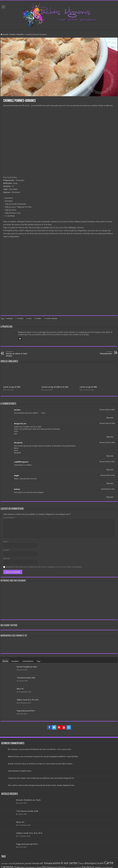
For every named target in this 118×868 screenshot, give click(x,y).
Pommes (38, 319)
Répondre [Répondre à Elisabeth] (110, 456)
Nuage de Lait (20, 424)
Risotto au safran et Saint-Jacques (20, 354)
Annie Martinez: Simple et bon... (20, 771)
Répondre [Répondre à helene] (110, 497)
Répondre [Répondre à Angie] (110, 483)
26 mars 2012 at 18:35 (107, 410)
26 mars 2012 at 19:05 (107, 423)
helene (17, 489)
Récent (5, 661)
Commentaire (9, 518)
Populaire (15, 661)
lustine (17, 410)
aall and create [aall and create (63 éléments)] (7, 864)
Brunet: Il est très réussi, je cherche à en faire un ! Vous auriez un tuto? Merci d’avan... (41, 764)
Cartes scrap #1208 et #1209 (55, 387)
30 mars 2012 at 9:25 (108, 475)
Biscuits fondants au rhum (27, 667)
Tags (39, 661)
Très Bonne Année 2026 (26, 678)
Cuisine (12, 34)
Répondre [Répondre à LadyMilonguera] (110, 470)
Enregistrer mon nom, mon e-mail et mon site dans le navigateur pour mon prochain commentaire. (44, 567)
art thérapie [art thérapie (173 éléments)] (46, 863)
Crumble (20, 319)
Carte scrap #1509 (12, 387)
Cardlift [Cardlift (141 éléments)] (100, 863)
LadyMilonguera (21, 462)
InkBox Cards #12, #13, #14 (28, 700)
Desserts (20, 34)
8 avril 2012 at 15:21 (108, 489)
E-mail (6, 550)
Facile (30, 319)
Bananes (10, 319)
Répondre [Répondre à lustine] (110, 418)
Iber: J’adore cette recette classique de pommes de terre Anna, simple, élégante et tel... (42, 785)
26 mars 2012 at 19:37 (107, 462)
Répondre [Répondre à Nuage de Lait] (110, 437)
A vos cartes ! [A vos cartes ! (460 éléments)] (70, 863)
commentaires (28, 661)
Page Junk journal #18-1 (26, 711)
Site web (7, 558)
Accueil (4, 34)
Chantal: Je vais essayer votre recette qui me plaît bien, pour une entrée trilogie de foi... (42, 778)
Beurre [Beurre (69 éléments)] (82, 864)
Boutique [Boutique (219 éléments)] (90, 863)
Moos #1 (20, 689)
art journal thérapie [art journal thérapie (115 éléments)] (31, 863)
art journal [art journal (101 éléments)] (17, 863)
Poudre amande (51, 319)
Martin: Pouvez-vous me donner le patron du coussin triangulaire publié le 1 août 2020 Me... (43, 756)
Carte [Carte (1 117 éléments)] (109, 863)
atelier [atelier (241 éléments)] (57, 863)
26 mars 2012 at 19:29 (107, 443)
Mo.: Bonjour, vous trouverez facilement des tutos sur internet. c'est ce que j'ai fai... (40, 749)
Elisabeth (18, 443)
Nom (6, 542)
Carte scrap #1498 (88, 387)
